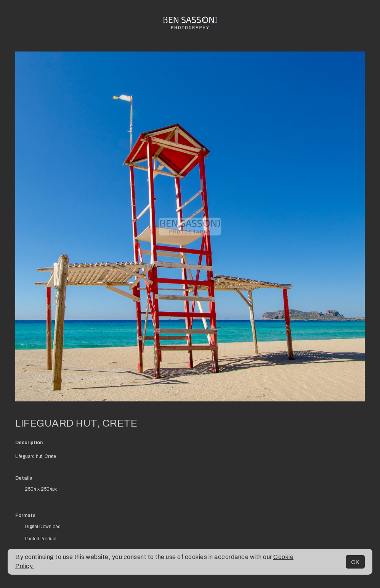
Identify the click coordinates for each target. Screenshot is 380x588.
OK (355, 562)
